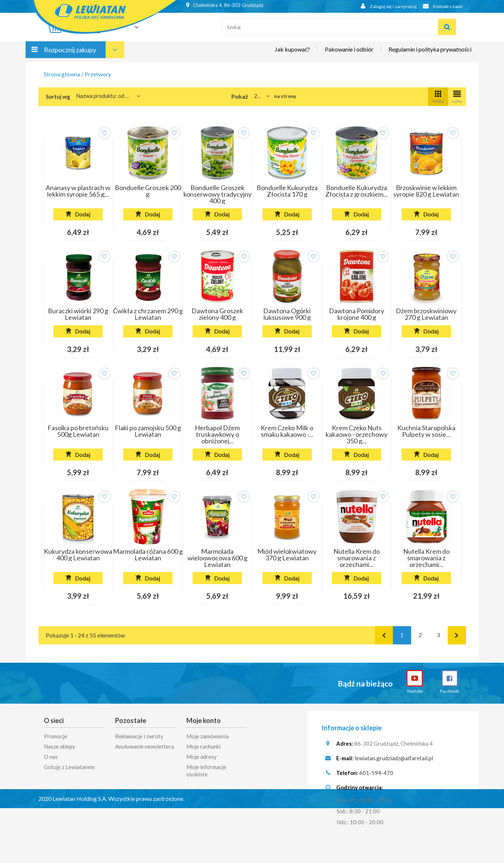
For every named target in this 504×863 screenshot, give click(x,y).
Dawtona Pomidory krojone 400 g (357, 314)
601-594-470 (376, 775)
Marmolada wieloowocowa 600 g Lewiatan (217, 558)
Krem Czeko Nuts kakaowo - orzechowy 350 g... (357, 434)
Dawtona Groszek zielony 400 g (217, 314)
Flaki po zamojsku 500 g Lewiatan (148, 431)
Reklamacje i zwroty (139, 736)
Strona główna (62, 74)
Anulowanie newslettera (145, 746)
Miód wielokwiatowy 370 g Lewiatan (287, 554)
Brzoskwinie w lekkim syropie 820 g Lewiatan (426, 191)
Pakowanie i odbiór (349, 54)
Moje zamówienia (208, 736)
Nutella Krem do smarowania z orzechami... (357, 558)
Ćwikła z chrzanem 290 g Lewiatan (148, 314)
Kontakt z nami (441, 6)
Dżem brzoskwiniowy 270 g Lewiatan (426, 314)
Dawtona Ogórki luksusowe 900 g (287, 314)
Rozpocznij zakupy (70, 54)
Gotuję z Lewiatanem (69, 767)
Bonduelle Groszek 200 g (148, 191)
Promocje (56, 736)
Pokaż (240, 96)
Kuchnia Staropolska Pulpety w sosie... (426, 431)
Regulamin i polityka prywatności (430, 54)
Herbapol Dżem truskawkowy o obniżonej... (217, 434)
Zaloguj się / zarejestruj (383, 6)
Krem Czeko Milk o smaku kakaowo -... (287, 431)
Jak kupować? (292, 54)
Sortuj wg (58, 96)
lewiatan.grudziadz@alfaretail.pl (394, 761)
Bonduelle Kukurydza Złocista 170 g (287, 191)
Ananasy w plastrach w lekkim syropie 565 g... (78, 191)
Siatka (438, 96)
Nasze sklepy (60, 746)
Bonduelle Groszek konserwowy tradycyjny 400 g (217, 194)
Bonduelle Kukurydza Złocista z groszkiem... (357, 191)
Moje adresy (202, 757)
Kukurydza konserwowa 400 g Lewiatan (78, 554)
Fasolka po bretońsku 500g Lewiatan (78, 431)
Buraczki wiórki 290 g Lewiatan (78, 314)
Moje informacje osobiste (206, 771)
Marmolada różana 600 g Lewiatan (148, 554)
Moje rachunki (204, 746)
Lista (457, 96)
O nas (51, 757)
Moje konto (204, 720)
